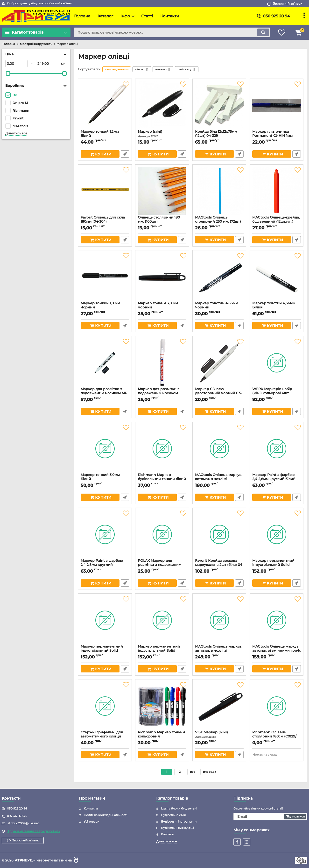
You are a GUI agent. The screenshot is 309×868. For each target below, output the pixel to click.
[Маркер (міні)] (162, 105)
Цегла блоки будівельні (179, 808)
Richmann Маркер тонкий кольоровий (162, 737)
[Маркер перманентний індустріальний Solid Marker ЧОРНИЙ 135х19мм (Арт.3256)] (105, 620)
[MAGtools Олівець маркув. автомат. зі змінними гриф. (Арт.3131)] (277, 620)
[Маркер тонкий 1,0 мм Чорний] (105, 277)
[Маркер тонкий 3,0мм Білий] (105, 449)
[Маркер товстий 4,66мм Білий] (277, 277)
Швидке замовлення (125, 154)
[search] (172, 32)
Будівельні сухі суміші (177, 828)
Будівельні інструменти (179, 821)
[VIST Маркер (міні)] (219, 706)
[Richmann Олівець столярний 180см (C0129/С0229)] (277, 706)
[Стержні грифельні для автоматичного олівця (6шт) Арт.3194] (105, 706)
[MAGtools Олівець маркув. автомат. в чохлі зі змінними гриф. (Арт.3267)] (219, 449)
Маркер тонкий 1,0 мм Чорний (105, 307)
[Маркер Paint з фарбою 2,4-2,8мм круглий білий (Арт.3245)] (277, 449)
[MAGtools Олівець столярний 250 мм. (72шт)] (219, 191)
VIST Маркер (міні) (219, 734)
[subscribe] (270, 817)
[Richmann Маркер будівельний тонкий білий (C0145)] (162, 449)
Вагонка (167, 834)
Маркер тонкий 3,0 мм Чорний (162, 307)
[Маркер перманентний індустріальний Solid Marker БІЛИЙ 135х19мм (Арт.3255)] (277, 534)
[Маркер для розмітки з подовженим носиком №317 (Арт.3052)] (162, 363)
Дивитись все (16, 133)
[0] (16, 64)
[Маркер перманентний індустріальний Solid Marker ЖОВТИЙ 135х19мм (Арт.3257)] (162, 620)
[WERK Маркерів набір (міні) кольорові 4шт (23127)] (277, 363)
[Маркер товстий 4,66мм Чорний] (219, 277)
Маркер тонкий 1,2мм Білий (105, 136)
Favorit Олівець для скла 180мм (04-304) (105, 222)
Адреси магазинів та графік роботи (34, 831)
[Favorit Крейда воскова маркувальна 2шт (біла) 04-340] (219, 534)
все (193, 772)
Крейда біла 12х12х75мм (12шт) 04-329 (219, 136)
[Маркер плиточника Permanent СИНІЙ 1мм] (277, 105)
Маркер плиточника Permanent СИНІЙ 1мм (277, 136)
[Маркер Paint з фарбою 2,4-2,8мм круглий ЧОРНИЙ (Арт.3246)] (105, 534)
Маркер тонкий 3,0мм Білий (105, 479)
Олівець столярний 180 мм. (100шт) (162, 222)
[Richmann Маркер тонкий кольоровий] (162, 706)
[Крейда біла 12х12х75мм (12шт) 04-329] (219, 105)
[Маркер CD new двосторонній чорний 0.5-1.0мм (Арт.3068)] (219, 363)
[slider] (8, 73)
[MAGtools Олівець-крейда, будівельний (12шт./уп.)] (277, 191)
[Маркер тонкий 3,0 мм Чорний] (162, 277)
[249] (47, 64)
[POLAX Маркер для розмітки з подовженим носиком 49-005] (162, 534)
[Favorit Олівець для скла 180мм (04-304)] (105, 191)
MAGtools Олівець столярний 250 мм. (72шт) (219, 222)
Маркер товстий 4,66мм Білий (277, 307)
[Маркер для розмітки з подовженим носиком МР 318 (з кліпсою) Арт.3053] (105, 363)
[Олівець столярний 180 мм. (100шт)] (162, 191)
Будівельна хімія (173, 815)
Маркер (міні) (162, 134)
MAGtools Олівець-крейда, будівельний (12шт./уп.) (277, 222)
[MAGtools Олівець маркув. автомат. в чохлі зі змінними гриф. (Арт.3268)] (219, 620)
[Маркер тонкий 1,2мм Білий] (105, 105)
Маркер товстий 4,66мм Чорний (219, 307)
